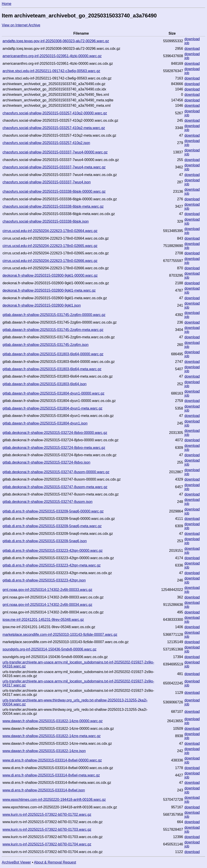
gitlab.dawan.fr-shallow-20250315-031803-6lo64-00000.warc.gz (53, 354)
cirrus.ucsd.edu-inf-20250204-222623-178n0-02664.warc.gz (50, 231)
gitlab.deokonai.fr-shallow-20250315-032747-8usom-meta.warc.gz (55, 487)
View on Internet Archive (21, 25)
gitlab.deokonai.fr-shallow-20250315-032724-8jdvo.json (46, 462)
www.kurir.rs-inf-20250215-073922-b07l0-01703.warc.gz (47, 829)
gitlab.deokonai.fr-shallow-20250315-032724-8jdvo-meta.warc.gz (54, 448)
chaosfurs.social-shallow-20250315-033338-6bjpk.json (46, 221)
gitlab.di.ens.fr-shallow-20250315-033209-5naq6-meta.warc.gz (52, 526)
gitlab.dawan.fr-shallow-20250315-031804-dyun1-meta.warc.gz (52, 408)
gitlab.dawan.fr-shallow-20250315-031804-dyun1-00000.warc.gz (53, 393)
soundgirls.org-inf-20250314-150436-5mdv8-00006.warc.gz (49, 649)
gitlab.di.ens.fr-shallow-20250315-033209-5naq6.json (45, 541)
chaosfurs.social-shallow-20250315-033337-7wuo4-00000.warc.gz (55, 152)
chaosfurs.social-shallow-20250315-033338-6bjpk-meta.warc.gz (53, 206)
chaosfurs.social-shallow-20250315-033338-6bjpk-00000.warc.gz (54, 191)
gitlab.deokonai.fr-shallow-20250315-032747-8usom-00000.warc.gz (56, 472)
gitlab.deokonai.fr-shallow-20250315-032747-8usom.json (47, 502)
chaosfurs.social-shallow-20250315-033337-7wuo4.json (47, 182)
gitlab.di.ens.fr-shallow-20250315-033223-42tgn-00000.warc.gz (52, 551)
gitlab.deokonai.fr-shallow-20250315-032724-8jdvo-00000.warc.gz (55, 433)
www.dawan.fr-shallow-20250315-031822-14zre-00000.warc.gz (52, 721)
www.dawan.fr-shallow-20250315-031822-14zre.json (44, 751)
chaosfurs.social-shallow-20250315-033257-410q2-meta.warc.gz (54, 128)
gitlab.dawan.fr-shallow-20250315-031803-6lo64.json (44, 384)
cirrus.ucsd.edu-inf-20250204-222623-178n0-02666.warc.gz (50, 261)
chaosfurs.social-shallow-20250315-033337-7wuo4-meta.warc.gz (54, 167)
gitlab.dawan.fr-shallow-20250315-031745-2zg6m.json (45, 345)
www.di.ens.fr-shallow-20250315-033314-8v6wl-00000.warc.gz (52, 760)
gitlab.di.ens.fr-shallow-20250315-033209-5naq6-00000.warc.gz (53, 511)
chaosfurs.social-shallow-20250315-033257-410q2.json (46, 143)
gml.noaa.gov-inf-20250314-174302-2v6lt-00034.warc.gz (47, 605)
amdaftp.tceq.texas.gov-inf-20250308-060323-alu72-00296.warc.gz (56, 41)
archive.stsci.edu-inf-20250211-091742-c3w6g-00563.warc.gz (51, 71)
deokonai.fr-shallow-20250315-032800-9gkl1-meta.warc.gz (49, 290)
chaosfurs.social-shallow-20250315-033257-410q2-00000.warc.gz (55, 113)
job (187, 43)
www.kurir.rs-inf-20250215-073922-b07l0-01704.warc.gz (47, 844)
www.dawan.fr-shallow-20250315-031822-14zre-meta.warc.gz (51, 736)
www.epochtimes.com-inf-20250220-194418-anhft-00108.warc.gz (54, 800)
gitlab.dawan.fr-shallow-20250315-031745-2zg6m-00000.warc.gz (54, 315)
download (192, 39)
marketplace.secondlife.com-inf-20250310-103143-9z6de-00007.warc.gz (60, 635)
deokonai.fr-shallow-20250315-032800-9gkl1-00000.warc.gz (50, 275)
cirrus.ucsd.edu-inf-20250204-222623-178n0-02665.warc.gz (50, 246)
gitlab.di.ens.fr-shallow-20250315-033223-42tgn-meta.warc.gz (51, 565)
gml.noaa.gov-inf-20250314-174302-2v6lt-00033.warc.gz (47, 590)
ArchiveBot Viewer (16, 862)
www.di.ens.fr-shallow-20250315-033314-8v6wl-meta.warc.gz (51, 775)
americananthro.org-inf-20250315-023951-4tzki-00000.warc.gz (52, 56)
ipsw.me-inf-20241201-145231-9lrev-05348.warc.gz (43, 620)
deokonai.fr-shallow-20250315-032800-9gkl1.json (42, 305)
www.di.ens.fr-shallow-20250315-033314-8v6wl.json (44, 790)
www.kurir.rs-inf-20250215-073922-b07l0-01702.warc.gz (47, 815)
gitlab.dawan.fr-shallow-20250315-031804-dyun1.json (45, 423)
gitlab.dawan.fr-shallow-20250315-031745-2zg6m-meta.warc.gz (53, 330)
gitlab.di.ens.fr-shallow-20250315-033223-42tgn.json (44, 580)
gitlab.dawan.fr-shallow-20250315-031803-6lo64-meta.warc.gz (52, 369)
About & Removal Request (55, 862)
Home (7, 4)
